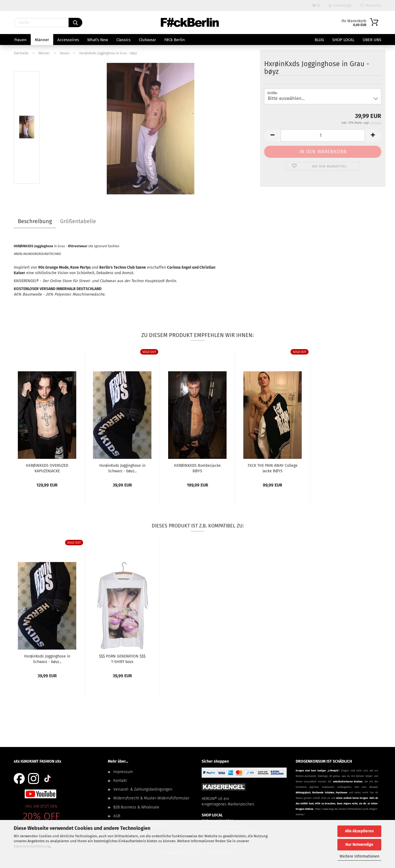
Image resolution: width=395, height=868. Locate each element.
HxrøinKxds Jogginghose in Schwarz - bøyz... (122, 468)
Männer (42, 40)
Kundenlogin (340, 5)
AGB (117, 816)
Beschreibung (35, 221)
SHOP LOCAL (343, 40)
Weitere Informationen (359, 856)
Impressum (123, 772)
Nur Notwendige (359, 845)
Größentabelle (78, 221)
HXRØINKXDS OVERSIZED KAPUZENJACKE (47, 468)
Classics (123, 40)
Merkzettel (371, 5)
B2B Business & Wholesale (136, 807)
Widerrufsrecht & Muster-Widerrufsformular (151, 798)
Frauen (20, 40)
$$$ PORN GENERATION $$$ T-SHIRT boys (122, 659)
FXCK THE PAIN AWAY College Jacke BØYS (273, 468)
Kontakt (120, 781)
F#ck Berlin (175, 40)
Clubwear (147, 40)
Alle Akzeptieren (359, 831)
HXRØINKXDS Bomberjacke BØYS (197, 468)
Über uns (372, 40)
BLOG (319, 40)
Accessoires (68, 40)
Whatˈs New (98, 40)
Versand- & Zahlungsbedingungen (143, 789)
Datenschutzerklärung (32, 846)
